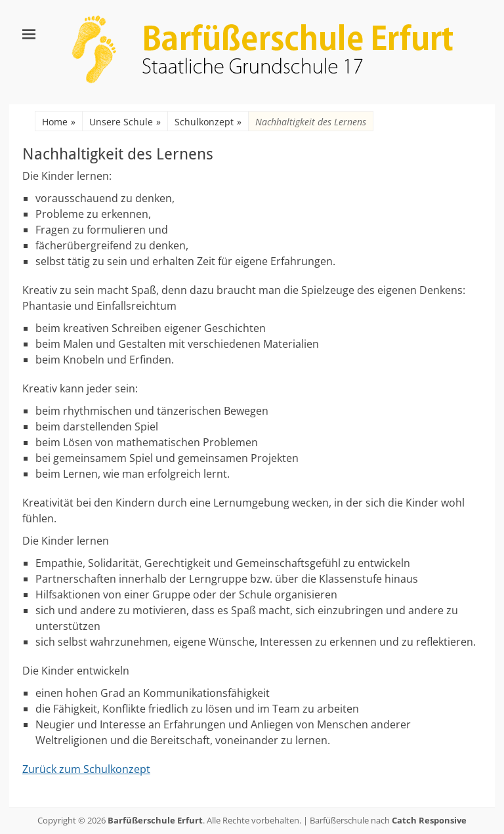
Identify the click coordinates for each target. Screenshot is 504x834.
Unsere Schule (125, 122)
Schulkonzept (208, 122)
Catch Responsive (429, 820)
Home (59, 122)
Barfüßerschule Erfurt (155, 820)
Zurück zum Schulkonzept (86, 769)
